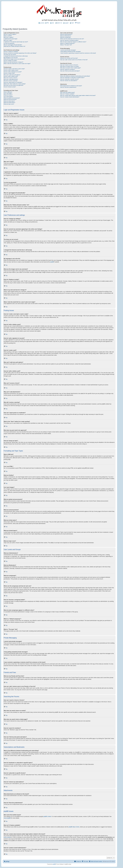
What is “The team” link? (66, 45)
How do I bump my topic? (10, 87)
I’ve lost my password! (9, 43)
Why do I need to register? (10, 34)
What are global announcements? (12, 98)
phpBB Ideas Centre (74, 827)
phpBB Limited (47, 817)
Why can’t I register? (9, 37)
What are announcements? (10, 99)
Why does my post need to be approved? (14, 85)
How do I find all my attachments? (68, 87)
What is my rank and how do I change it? (13, 62)
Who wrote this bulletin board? (67, 92)
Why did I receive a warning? (11, 81)
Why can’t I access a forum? (10, 78)
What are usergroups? (66, 37)
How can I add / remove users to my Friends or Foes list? (74, 60)
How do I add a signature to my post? (13, 72)
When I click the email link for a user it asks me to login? (17, 64)
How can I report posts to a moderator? (13, 82)
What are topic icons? (9, 104)
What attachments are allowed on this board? (71, 86)
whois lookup (7, 837)
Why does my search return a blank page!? (71, 68)
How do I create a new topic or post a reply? (14, 69)
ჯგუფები (66, 23)
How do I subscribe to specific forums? (69, 79)
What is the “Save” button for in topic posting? (15, 84)
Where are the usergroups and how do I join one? (72, 39)
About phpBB (7, 818)
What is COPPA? (8, 36)
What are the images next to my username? (14, 59)
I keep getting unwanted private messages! (70, 51)
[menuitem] (72, 23)
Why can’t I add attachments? (11, 79)
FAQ (47, 23)
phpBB (52, 262)
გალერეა (42, 23)
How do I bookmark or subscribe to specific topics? (72, 78)
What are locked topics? (9, 102)
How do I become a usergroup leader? (69, 40)
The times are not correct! (10, 55)
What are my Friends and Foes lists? (69, 58)
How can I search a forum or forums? (69, 65)
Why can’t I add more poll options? (12, 75)
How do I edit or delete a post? (11, 70)
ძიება (52, 23)
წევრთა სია (59, 23)
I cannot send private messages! (68, 50)
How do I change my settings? (11, 51)
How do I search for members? (68, 69)
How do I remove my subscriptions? (69, 81)
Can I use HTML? (8, 93)
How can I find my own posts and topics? (70, 71)
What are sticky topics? (9, 101)
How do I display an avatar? (10, 61)
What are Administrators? (66, 34)
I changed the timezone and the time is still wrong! (16, 56)
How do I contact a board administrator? (70, 97)
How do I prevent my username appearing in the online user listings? (20, 53)
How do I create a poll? (9, 73)
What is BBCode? (8, 92)
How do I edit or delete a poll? (11, 76)
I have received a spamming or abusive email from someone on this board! (78, 53)
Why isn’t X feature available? (67, 94)
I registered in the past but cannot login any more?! (16, 42)
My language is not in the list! (11, 58)
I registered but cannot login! (11, 39)
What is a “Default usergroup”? (68, 43)
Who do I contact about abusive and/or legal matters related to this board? (78, 95)
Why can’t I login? (8, 40)
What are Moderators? (66, 36)
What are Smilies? (8, 95)
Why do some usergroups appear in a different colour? (73, 42)
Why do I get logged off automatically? (13, 45)
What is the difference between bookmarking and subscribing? (75, 76)
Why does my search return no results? (70, 66)
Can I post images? (8, 97)
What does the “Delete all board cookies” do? (14, 46)
